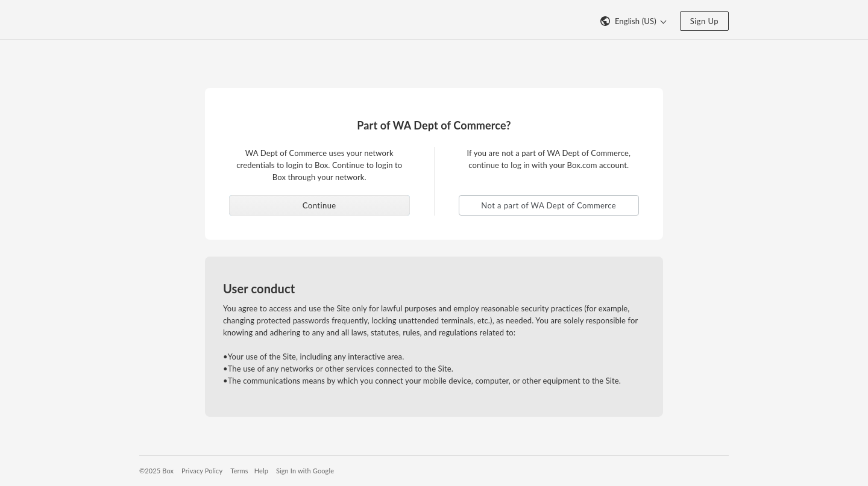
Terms (239, 471)
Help (261, 471)
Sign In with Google (305, 471)
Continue (319, 205)
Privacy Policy (202, 471)
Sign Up (704, 21)
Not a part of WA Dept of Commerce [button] (549, 205)
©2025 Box (156, 471)
